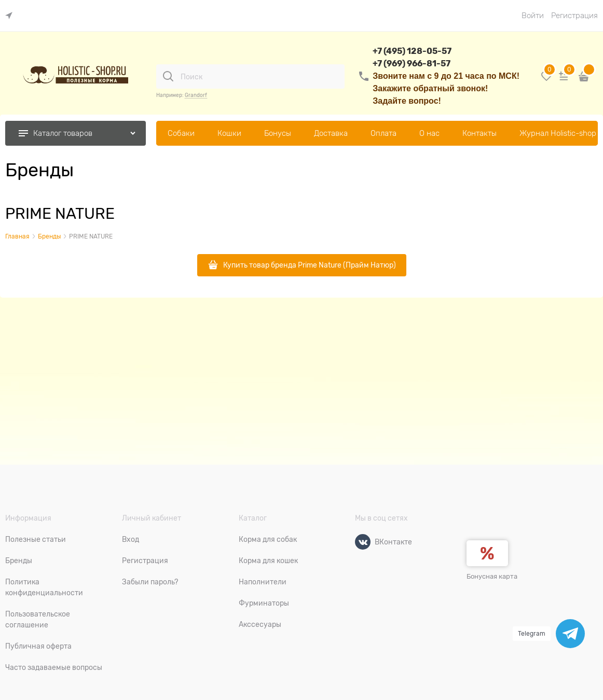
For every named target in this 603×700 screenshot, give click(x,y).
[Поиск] (168, 76)
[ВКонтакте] (363, 542)
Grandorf (196, 95)
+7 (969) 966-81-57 (412, 64)
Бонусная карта (492, 576)
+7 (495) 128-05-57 (412, 51)
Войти (533, 16)
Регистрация (574, 16)
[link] (11, 16)
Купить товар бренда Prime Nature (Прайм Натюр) (310, 265)
